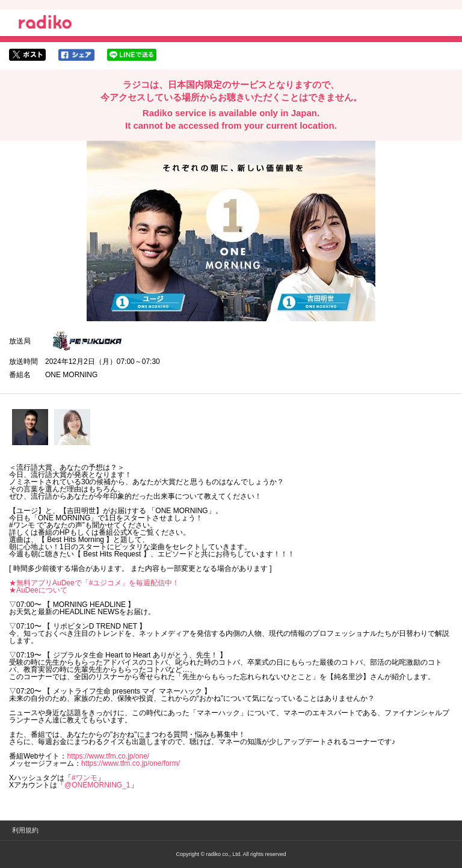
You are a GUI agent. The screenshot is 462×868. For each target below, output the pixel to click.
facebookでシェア (76, 55)
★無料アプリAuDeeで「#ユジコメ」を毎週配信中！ (94, 583)
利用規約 (25, 830)
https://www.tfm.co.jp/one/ (108, 756)
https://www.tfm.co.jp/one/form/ (131, 763)
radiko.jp (45, 24)
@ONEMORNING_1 (97, 785)
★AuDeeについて (38, 590)
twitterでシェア (27, 55)
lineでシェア (132, 55)
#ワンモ (85, 778)
